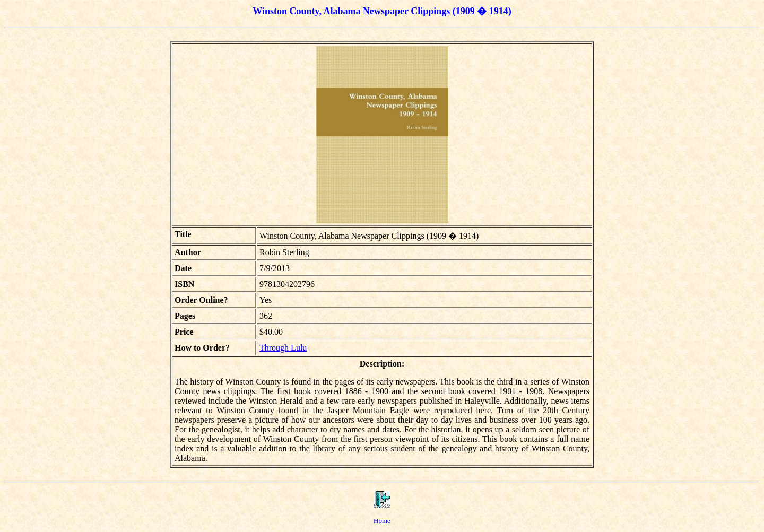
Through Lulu (283, 348)
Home (382, 521)
